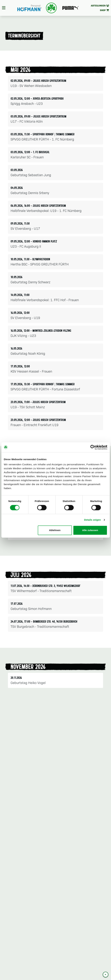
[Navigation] (4, 8)
